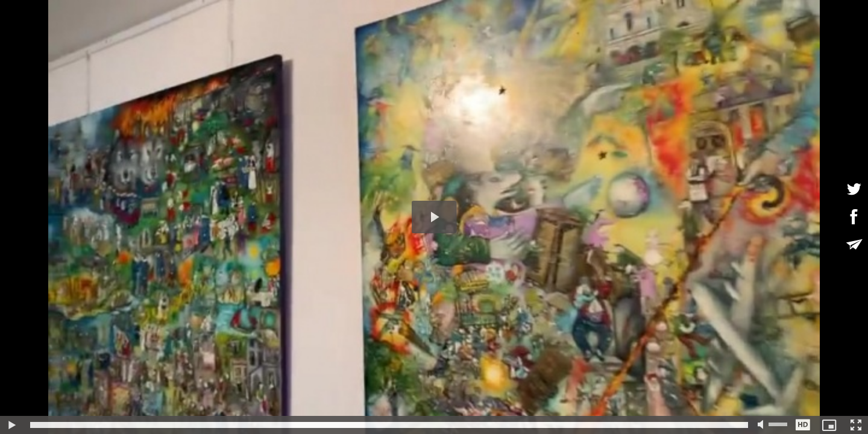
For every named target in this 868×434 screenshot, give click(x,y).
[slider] (389, 425)
